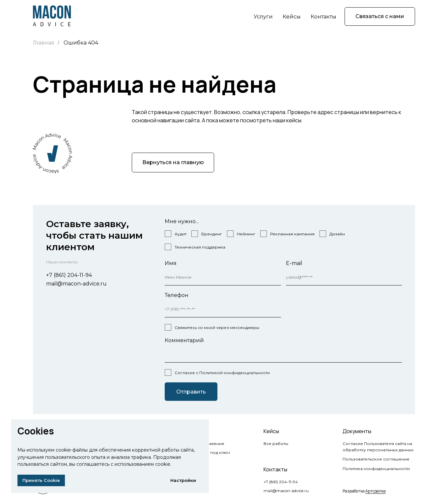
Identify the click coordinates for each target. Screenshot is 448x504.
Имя (171, 263)
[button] (380, 16)
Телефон (177, 295)
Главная (44, 43)
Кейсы (292, 17)
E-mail (294, 263)
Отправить (191, 392)
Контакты (323, 17)
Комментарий (184, 340)
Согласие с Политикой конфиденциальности (222, 373)
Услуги (263, 17)
